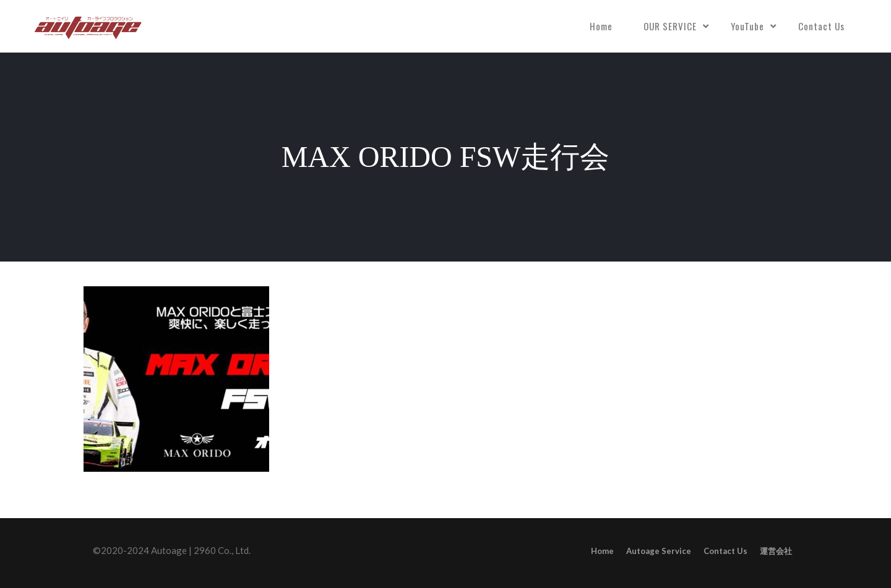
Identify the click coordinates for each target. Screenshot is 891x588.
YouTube (747, 26)
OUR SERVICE (670, 26)
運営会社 (776, 551)
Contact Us (821, 26)
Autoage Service (659, 551)
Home (601, 26)
